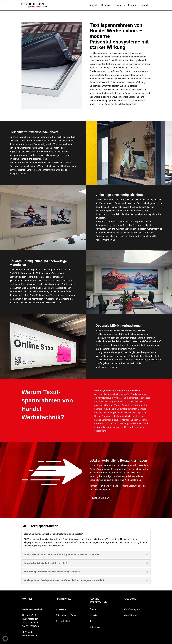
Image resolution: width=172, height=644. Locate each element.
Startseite (94, 5)
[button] (5, 639)
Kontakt (145, 5)
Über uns (106, 5)
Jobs (92, 621)
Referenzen (134, 5)
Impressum (61, 609)
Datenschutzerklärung (66, 615)
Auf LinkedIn (131, 615)
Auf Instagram (132, 609)
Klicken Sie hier (100, 498)
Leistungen (118, 5)
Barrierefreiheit (63, 621)
